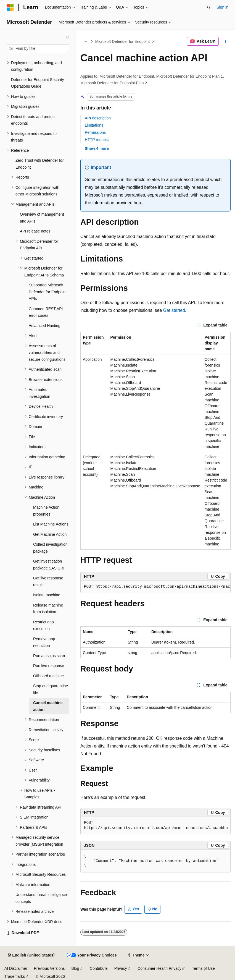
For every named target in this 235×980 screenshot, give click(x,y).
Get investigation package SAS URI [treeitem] (49, 565)
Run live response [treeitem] (49, 666)
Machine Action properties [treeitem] (46, 511)
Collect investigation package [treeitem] (50, 548)
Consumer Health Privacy (159, 968)
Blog (75, 968)
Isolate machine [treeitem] (47, 595)
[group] (155, 587)
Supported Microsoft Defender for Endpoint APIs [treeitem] (48, 292)
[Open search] (209, 7)
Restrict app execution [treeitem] (43, 625)
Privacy (121, 968)
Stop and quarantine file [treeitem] (51, 689)
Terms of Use (203, 968)
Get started (174, 310)
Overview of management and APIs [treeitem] (42, 218)
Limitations (94, 125)
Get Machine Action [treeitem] (50, 534)
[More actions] (226, 41)
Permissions (95, 132)
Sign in (222, 7)
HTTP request (97, 140)
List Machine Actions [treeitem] (51, 524)
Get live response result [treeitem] (48, 582)
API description (98, 118)
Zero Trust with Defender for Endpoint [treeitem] (39, 164)
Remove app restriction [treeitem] (44, 642)
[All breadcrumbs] (85, 41)
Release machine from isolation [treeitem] (48, 609)
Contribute (99, 968)
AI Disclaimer (16, 968)
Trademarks (15, 976)
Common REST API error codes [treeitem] (46, 312)
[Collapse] (68, 37)
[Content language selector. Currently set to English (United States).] (31, 955)
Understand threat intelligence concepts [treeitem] (41, 898)
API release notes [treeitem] (35, 231)
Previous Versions (49, 968)
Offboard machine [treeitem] (48, 676)
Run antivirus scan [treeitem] (49, 656)
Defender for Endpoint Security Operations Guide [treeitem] (37, 83)
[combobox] (38, 49)
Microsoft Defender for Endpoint (123, 41)
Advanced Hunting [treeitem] (44, 326)
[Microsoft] (10, 7)
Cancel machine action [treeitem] (48, 706)
